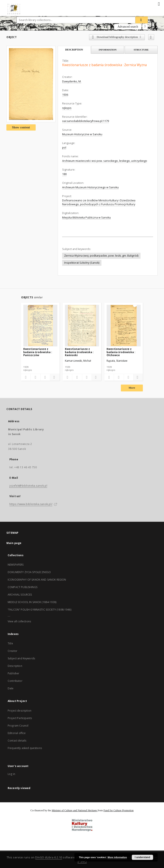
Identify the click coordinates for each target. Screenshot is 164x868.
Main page (14, 543)
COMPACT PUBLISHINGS (23, 587)
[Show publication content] (45, 377)
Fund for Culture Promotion (119, 810)
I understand (142, 857)
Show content (21, 127)
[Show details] (54, 377)
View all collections (19, 621)
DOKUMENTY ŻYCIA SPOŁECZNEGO (29, 572)
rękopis (67, 108)
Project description (20, 711)
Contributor (15, 681)
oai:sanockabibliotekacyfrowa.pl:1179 (86, 121)
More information (117, 857)
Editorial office (17, 733)
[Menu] (159, 3)
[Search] (142, 20)
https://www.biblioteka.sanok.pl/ (31, 504)
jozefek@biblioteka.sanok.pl (28, 486)
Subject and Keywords (21, 658)
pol (64, 148)
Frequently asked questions (25, 748)
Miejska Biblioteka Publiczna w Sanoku (86, 218)
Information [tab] (108, 50)
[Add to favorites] (151, 37)
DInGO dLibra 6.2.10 (49, 857)
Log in (11, 774)
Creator (12, 651)
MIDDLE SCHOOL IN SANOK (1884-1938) (32, 602)
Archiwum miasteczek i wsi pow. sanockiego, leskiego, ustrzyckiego (105, 161)
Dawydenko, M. (72, 81)
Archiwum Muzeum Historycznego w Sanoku (90, 187)
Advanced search (128, 27)
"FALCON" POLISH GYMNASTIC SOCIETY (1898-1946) (40, 610)
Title (10, 643)
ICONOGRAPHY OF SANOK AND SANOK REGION (37, 580)
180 (64, 174)
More (132, 388)
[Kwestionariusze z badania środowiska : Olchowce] (124, 325)
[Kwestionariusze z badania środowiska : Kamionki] (82, 325)
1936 (65, 95)
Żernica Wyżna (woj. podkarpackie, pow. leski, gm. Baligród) (101, 256)
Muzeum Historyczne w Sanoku (82, 134)
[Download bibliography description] (35, 377)
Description (15, 666)
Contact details (17, 741)
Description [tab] (74, 50)
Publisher (13, 673)
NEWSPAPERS (16, 565)
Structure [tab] (141, 50)
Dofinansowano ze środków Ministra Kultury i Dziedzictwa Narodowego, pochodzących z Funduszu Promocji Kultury (99, 202)
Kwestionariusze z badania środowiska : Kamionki (79, 352)
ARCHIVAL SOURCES (20, 595)
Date (11, 688)
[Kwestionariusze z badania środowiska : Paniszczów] (40, 325)
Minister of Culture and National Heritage (75, 810)
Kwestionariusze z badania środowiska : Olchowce (121, 352)
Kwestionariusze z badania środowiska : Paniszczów (38, 352)
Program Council (18, 726)
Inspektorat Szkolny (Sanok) (82, 263)
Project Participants (20, 718)
